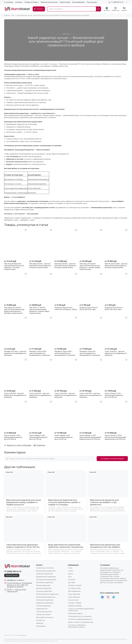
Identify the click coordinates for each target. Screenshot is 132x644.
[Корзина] (124, 9)
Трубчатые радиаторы (44, 574)
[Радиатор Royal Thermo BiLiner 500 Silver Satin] (116, 288)
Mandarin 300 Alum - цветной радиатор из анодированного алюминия (15, 353)
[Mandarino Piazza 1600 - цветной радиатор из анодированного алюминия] (41, 332)
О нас (70, 568)
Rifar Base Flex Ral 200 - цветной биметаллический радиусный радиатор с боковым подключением (14, 310)
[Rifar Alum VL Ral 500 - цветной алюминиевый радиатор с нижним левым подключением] (41, 288)
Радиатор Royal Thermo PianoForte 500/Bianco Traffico (66, 309)
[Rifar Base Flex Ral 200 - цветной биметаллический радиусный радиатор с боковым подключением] (16, 288)
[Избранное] (115, 9)
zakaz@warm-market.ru (15, 580)
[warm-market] (17, 9)
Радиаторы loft (42, 609)
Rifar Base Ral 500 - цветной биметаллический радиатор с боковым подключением (66, 266)
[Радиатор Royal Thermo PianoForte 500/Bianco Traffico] (66, 288)
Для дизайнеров (78, 2)
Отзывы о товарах (75, 603)
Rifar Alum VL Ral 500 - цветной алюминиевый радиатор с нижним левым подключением (39, 310)
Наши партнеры (74, 594)
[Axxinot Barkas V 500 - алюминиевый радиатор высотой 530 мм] (66, 416)
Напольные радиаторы (45, 582)
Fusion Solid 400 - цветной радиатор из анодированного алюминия (40, 395)
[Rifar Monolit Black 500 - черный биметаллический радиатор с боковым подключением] (16, 244)
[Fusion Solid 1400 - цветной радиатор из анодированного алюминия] (66, 374)
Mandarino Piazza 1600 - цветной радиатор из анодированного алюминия (40, 353)
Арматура (40, 623)
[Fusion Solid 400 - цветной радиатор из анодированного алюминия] (41, 374)
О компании (9, 2)
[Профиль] (107, 9)
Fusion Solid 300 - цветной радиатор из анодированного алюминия (116, 353)
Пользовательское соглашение (80, 616)
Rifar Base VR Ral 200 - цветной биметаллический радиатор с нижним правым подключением (90, 267)
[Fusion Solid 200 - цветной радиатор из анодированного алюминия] (16, 374)
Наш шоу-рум (92, 2)
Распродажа (41, 626)
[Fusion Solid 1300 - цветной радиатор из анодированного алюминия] (91, 374)
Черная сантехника (43, 614)
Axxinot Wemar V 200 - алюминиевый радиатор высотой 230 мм (114, 395)
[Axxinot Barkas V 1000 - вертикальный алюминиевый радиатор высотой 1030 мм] (91, 416)
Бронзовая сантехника (45, 617)
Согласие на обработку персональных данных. (77, 626)
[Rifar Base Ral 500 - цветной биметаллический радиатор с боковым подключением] (66, 244)
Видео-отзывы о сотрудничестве (81, 622)
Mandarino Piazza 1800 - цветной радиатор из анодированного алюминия (65, 353)
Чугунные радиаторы (44, 591)
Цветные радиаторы (44, 588)
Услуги (71, 571)
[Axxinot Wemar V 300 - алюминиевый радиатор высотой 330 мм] (16, 416)
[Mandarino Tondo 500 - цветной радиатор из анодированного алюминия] (91, 332)
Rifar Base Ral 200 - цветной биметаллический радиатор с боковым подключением (40, 266)
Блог (13, 15)
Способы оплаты (74, 588)
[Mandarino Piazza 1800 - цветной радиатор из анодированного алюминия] (66, 332)
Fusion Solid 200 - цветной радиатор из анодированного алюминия (15, 395)
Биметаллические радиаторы (47, 594)
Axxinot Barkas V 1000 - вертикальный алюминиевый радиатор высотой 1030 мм (90, 437)
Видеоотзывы (65, 2)
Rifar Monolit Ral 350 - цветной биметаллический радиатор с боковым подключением (116, 266)
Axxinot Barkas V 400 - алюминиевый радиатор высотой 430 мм (38, 437)
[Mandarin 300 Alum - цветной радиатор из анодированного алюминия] (16, 332)
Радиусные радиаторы (45, 603)
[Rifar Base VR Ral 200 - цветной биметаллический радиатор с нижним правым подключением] (91, 244)
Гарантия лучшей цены (49, 2)
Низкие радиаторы (43, 585)
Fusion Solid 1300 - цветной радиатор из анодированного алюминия (91, 395)
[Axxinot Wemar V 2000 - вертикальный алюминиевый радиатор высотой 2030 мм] (116, 416)
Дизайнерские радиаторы (46, 577)
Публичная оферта (75, 613)
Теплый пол (40, 620)
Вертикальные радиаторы (46, 571)
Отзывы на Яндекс (31, 2)
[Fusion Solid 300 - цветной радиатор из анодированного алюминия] (116, 332)
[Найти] (99, 9)
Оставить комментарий (112, 459)
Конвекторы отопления (45, 568)
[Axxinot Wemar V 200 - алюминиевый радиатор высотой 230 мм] (116, 374)
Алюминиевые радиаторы (46, 597)
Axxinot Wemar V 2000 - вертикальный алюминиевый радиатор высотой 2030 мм (115, 437)
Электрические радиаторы (46, 580)
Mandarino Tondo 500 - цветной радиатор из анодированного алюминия (90, 353)
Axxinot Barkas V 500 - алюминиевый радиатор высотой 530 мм (64, 437)
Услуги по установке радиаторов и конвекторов (81, 610)
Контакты (19, 2)
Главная (7, 15)
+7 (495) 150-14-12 (116, 2)
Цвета (70, 574)
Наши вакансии (74, 597)
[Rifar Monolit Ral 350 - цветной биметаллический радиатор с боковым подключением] (116, 244)
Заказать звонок (12, 575)
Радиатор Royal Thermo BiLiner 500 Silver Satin (114, 309)
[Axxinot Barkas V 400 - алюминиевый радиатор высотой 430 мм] (41, 416)
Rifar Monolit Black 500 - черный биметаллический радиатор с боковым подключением (14, 267)
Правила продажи (75, 606)
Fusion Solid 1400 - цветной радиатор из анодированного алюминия (66, 395)
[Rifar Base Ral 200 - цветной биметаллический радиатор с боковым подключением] (41, 244)
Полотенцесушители (44, 612)
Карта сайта (22, 635)
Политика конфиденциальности (80, 619)
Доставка (72, 582)
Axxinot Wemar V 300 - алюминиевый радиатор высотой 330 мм (13, 437)
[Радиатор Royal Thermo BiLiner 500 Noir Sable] (91, 288)
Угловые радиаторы (44, 606)
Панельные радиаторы (45, 600)
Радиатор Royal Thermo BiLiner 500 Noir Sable (89, 309)
